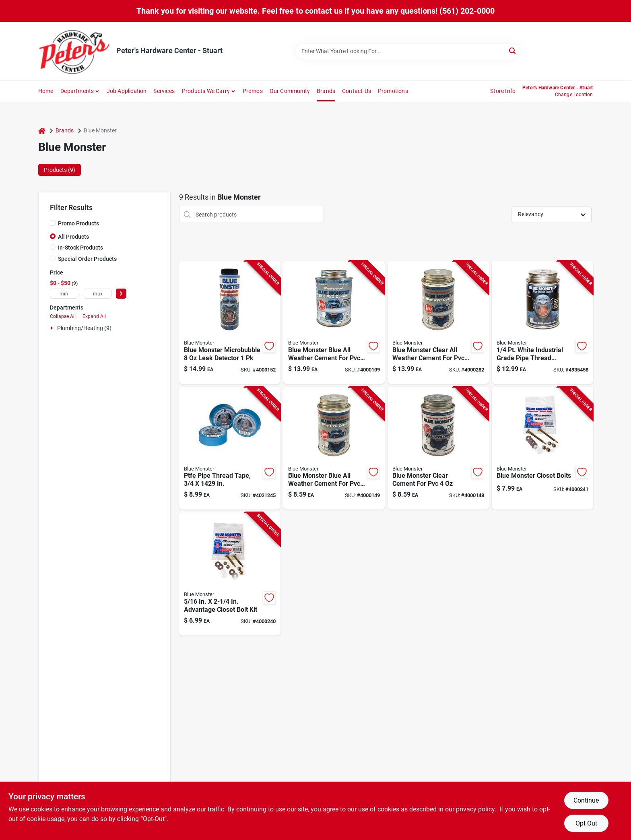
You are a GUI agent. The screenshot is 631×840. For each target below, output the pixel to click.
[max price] (98, 294)
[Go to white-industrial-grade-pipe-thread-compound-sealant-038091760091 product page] (542, 322)
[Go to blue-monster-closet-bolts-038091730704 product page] (542, 448)
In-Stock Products (80, 248)
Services (164, 91)
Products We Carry (206, 91)
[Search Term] (408, 51)
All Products (73, 237)
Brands (326, 91)
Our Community (290, 91)
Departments (77, 91)
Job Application (127, 91)
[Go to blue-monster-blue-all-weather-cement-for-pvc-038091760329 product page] (334, 322)
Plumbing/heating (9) (84, 328)
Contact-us (357, 91)
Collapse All (63, 316)
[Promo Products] (53, 223)
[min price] (64, 294)
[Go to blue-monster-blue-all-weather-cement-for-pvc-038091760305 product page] (334, 448)
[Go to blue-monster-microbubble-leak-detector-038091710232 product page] (230, 322)
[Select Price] (121, 294)
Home (46, 91)
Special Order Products (87, 259)
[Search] (513, 51)
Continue (586, 800)
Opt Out (586, 823)
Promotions (393, 91)
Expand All (94, 316)
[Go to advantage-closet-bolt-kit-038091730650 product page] (230, 574)
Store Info (503, 91)
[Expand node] (53, 328)
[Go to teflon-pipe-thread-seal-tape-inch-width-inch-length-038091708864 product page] (230, 448)
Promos (253, 91)
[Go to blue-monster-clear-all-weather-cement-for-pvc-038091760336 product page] (438, 322)
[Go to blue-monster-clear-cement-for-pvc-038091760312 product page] (438, 448)
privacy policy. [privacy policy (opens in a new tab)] (476, 809)
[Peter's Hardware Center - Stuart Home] (74, 51)
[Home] (42, 131)
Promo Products (78, 223)
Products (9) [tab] (60, 170)
